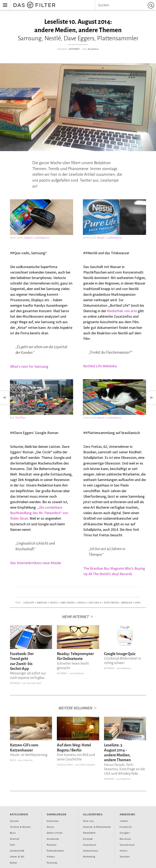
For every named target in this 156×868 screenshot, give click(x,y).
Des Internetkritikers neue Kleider (36, 563)
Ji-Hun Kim (27, 760)
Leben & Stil (17, 857)
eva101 (101, 418)
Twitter (124, 821)
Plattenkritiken (55, 851)
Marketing (89, 857)
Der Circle (95, 602)
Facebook (126, 827)
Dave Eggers (67, 602)
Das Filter (20, 418)
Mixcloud (125, 839)
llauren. (101, 238)
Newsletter (89, 833)
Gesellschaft (65, 765)
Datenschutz (91, 851)
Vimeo (123, 851)
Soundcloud (127, 845)
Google (82, 602)
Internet (74, 49)
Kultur (14, 863)
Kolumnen (53, 839)
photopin (41, 238)
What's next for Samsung (29, 366)
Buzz (13, 760)
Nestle (54, 602)
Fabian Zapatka (87, 765)
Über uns (88, 821)
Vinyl (138, 602)
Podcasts (52, 863)
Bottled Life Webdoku (100, 366)
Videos (51, 857)
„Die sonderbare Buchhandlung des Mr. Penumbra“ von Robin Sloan (39, 513)
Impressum (90, 845)
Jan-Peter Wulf (34, 683)
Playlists (52, 845)
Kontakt (88, 839)
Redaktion (93, 49)
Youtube (125, 857)
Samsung (42, 602)
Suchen (152, 5)
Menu (4, 2)
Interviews (53, 821)
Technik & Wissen (20, 827)
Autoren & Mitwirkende (97, 827)
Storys (50, 827)
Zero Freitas (111, 602)
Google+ (125, 833)
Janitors (28, 238)
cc (48, 238)
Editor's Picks (55, 833)
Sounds (14, 821)
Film (13, 845)
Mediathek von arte (122, 311)
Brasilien (127, 602)
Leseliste (29, 602)
